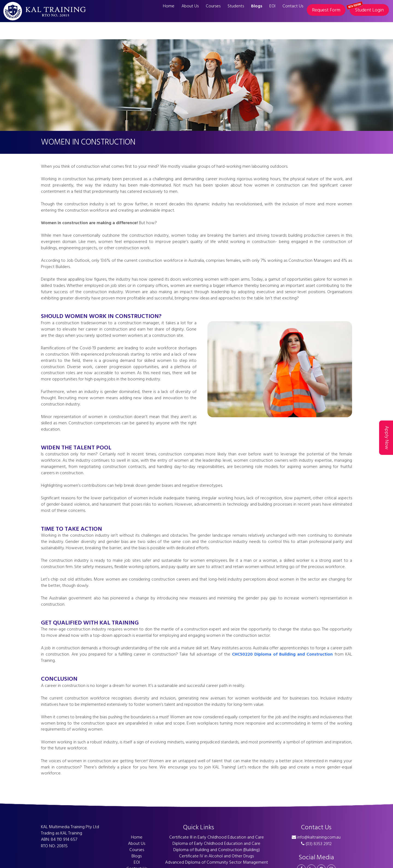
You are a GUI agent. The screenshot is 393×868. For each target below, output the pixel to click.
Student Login (367, 9)
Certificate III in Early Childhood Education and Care (217, 837)
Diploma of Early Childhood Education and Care (216, 843)
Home (169, 6)
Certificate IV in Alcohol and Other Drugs (216, 856)
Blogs (257, 6)
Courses (213, 6)
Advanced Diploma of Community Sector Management (217, 862)
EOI (272, 6)
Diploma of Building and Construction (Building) (217, 850)
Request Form (326, 10)
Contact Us (293, 6)
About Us (190, 6)
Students (236, 6)
